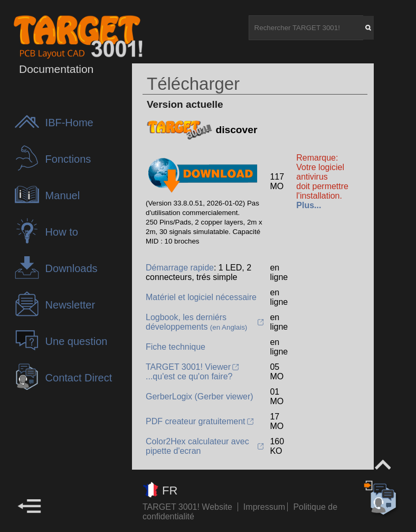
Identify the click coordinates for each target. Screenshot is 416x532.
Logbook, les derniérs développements (196, 322)
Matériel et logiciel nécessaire (201, 297)
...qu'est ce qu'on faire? (189, 376)
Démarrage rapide (180, 268)
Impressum (266, 507)
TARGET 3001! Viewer (188, 367)
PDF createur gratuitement (196, 421)
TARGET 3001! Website (187, 507)
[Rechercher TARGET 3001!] (306, 28)
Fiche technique (176, 347)
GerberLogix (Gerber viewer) (200, 396)
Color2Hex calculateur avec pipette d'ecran (197, 446)
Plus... (309, 205)
